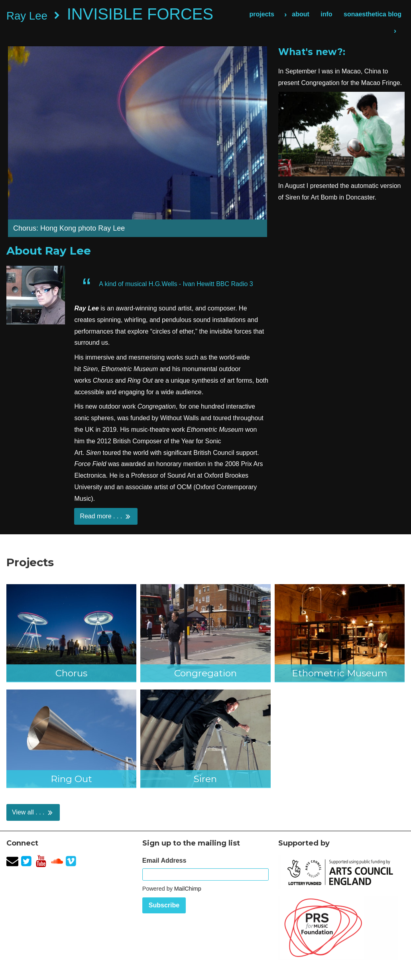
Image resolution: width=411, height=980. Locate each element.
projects (262, 14)
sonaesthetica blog (373, 14)
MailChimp (188, 889)
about (301, 14)
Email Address (164, 860)
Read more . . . (106, 516)
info (326, 14)
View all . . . (33, 812)
